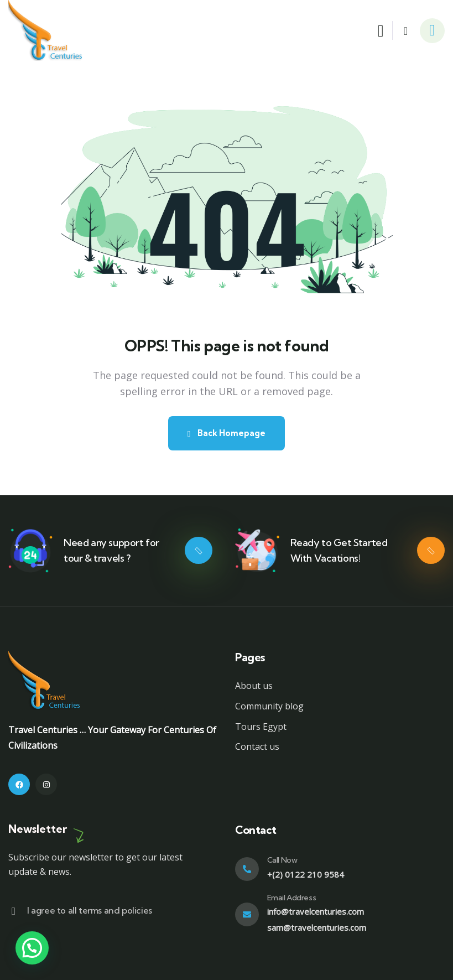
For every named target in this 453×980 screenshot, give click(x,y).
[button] (32, 948)
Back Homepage (226, 433)
